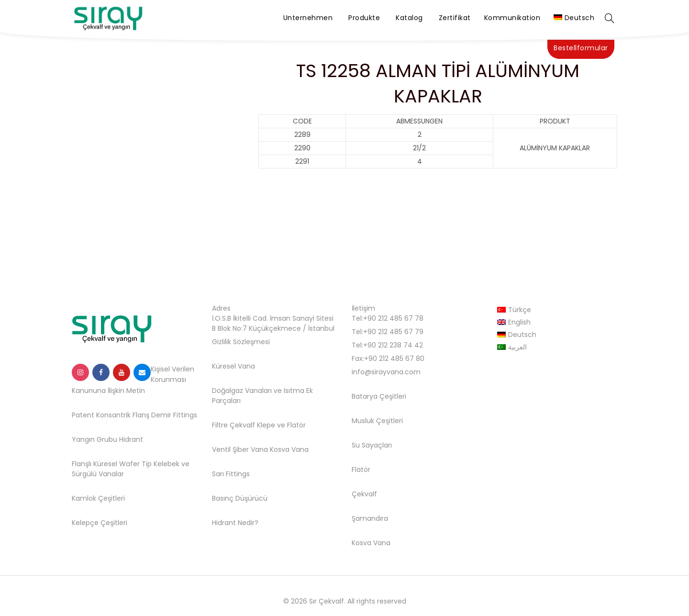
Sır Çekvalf (327, 601)
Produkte (364, 18)
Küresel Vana (233, 366)
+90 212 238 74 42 (393, 345)
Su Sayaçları (372, 445)
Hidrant (131, 439)
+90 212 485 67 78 (393, 318)
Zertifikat (455, 18)
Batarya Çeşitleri (379, 396)
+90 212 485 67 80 (394, 358)
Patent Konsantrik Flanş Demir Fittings (134, 415)
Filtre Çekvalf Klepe (244, 425)
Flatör (296, 425)
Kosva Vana (289, 449)
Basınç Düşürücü (240, 498)
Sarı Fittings (231, 474)
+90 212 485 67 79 (393, 332)
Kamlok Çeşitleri (98, 498)
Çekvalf (364, 494)
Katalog (409, 18)
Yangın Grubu (94, 439)
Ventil (221, 449)
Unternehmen (308, 18)
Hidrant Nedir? (235, 523)
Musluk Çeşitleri (377, 421)
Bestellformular (581, 48)
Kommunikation (512, 18)
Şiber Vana (250, 449)
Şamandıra (370, 518)
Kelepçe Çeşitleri (100, 523)
